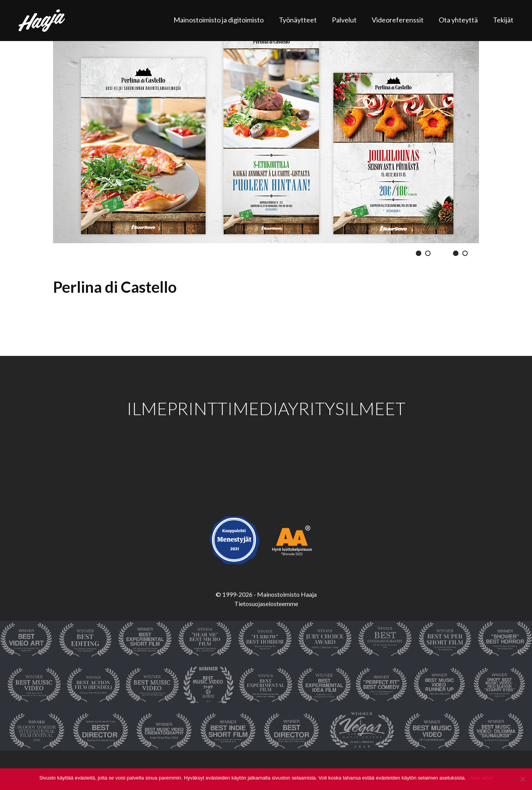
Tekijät (503, 20)
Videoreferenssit (398, 20)
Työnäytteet (298, 20)
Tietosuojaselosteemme (266, 604)
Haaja (42, 21)
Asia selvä (481, 778)
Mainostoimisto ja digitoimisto (219, 20)
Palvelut (344, 20)
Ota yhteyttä (458, 20)
